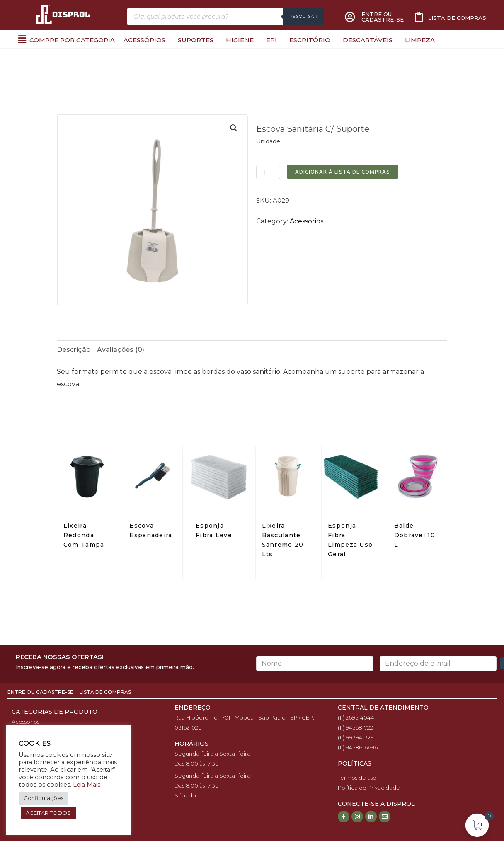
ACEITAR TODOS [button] (48, 813)
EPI (271, 40)
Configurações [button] (44, 798)
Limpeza (420, 40)
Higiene (240, 40)
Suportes (196, 40)
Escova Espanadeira (151, 531)
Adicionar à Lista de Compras (343, 172)
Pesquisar (303, 16)
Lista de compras (457, 18)
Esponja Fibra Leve (214, 531)
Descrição (74, 350)
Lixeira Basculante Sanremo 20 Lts (283, 540)
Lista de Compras (105, 692)
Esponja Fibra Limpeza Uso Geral (350, 540)
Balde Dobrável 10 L (415, 536)
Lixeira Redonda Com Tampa (84, 536)
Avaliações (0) (121, 350)
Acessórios (144, 40)
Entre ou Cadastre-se (41, 692)
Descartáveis (368, 40)
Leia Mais (87, 785)
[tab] (74, 350)
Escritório (310, 40)
